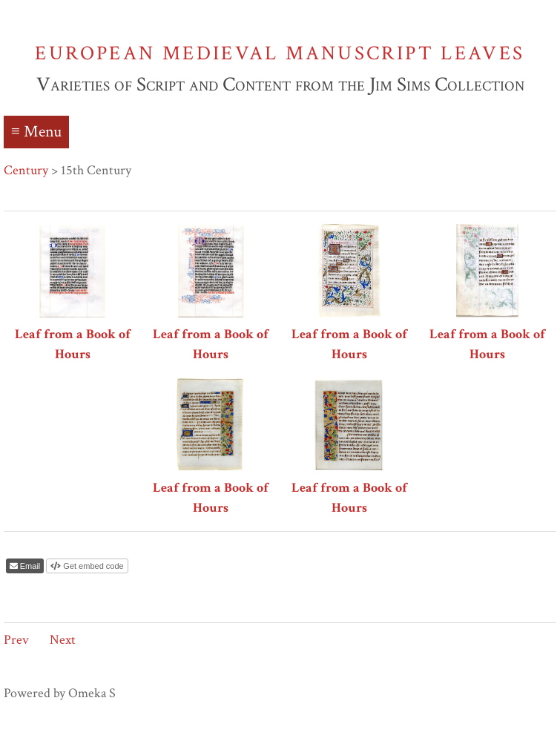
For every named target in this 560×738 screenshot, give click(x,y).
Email (29, 566)
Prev (16, 640)
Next (63, 640)
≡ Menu (36, 132)
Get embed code (92, 566)
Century (26, 170)
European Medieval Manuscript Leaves (280, 53)
